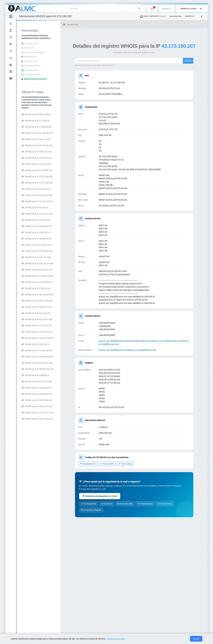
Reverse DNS (132, 470)
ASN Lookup (151, 470)
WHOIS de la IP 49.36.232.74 (70, 232)
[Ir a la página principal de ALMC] (27, 23)
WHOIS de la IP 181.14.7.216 (70, 139)
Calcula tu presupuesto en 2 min (125, 503)
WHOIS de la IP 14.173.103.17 (70, 158)
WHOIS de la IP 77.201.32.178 (70, 326)
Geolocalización (113, 470)
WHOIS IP (63, 48)
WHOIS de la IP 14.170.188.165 (71, 183)
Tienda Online (113, 517)
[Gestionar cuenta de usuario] (190, 9)
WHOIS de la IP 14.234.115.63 (70, 388)
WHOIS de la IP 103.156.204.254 (71, 264)
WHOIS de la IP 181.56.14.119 (70, 307)
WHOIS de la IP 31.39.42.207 (70, 313)
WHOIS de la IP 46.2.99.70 (68, 208)
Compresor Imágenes (135, 517)
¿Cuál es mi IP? (65, 43)
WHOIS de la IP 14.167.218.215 (71, 177)
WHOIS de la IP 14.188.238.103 (71, 350)
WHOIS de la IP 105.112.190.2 (70, 257)
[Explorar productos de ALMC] (27, 79)
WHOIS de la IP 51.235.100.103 (71, 251)
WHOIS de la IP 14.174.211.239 (71, 214)
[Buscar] (139, 8)
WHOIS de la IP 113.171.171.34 (71, 201)
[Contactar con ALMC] (27, 37)
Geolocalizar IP (64, 57)
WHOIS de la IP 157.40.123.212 (71, 332)
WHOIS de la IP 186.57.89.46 (70, 114)
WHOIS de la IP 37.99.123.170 (70, 245)
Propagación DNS (66, 66)
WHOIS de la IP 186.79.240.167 (71, 400)
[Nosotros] (27, 30)
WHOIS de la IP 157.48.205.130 (71, 145)
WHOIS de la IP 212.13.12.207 (70, 164)
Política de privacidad (115, 639)
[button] (27, 65)
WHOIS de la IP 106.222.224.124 (71, 369)
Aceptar (196, 639)
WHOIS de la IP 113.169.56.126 (71, 170)
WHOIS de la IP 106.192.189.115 (71, 338)
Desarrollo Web (150, 510)
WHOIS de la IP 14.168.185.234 (71, 133)
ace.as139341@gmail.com (165, 347)
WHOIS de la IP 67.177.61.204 (70, 382)
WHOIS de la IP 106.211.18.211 (71, 406)
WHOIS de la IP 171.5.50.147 (70, 121)
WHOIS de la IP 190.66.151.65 (70, 226)
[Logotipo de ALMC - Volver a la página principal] (22, 8)
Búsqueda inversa (66, 74)
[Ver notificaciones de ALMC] (152, 9)
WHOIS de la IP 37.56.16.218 (70, 288)
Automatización (170, 510)
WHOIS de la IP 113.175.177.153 (71, 413)
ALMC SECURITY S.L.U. (153, 16)
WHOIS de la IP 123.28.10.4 (69, 344)
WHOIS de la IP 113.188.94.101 (71, 282)
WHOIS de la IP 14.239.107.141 (71, 394)
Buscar (197, 67)
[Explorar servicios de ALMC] (27, 58)
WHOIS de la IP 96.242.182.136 (71, 363)
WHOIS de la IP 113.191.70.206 (71, 195)
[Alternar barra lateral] (44, 16)
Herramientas (175, 16)
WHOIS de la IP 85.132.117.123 (71, 270)
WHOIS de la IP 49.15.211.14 (70, 189)
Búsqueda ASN (65, 70)
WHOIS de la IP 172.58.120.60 (70, 127)
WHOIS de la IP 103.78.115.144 (71, 419)
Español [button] (167, 9)
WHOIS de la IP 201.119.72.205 (71, 319)
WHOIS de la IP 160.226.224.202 (71, 295)
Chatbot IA (132, 510)
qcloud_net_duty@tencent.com (138, 347)
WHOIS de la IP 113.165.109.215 (71, 276)
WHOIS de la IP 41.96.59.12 (69, 375)
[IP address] (146, 67)
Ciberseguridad (114, 510)
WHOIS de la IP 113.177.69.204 (71, 301)
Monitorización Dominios (69, 79)
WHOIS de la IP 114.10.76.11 (70, 220)
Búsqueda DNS (65, 61)
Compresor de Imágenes (68, 52)
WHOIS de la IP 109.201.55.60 (70, 239)
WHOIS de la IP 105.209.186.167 (71, 357)
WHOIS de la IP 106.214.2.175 (70, 152)
